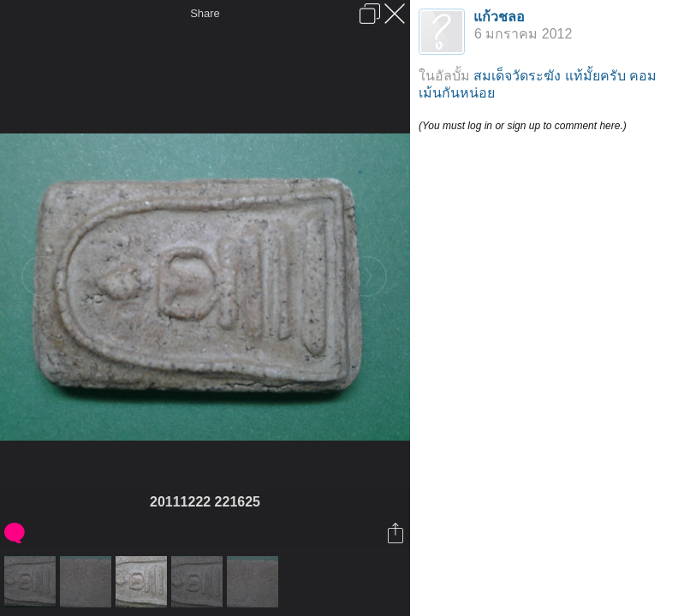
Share (205, 13)
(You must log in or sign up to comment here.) (523, 126)
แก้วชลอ (499, 17)
